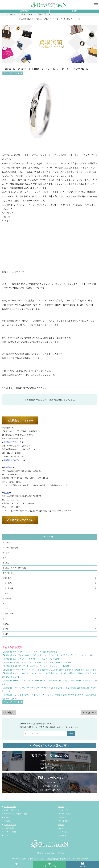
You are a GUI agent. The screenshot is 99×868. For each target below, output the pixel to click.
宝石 (5, 619)
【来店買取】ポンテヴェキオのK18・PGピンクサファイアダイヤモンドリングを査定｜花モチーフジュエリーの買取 (48, 655)
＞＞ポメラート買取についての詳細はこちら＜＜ (24, 388)
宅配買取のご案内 (10, 825)
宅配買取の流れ (9, 828)
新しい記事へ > (89, 713)
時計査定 (61, 825)
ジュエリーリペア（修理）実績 (14, 568)
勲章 (5, 603)
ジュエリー (7, 563)
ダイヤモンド (8, 573)
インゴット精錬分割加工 (12, 548)
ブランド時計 (8, 583)
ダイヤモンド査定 (64, 814)
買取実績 (61, 853)
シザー (5, 558)
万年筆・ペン (8, 598)
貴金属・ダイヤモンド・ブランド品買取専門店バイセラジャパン (46, 859)
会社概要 (40, 853)
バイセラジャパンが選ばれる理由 (15, 814)
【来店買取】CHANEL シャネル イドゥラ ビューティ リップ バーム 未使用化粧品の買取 (37, 663)
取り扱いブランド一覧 (12, 810)
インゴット (7, 543)
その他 (5, 634)
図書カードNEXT (9, 614)
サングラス (7, 553)
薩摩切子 (6, 624)
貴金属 (5, 629)
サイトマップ (63, 835)
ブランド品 (8, 73)
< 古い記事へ (9, 713)
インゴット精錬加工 (11, 832)
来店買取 (7, 821)
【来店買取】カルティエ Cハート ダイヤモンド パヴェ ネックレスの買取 (31, 659)
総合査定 (61, 807)
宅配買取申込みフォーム (13, 460)
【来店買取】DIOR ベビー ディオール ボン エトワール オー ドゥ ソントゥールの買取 (36, 666)
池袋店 (74, 11)
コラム (6, 835)
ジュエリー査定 (64, 810)
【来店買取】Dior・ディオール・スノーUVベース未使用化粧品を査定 (30, 652)
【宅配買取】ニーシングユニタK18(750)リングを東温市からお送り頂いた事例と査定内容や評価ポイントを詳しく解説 (49, 670)
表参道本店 (25, 11)
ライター (6, 593)
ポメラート (18, 73)
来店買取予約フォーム (13, 442)
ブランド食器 (8, 588)
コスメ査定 (62, 828)
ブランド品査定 (64, 821)
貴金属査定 (62, 817)
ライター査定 (63, 832)
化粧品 (5, 608)
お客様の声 (8, 817)
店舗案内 (51, 853)
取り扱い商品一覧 (10, 807)
